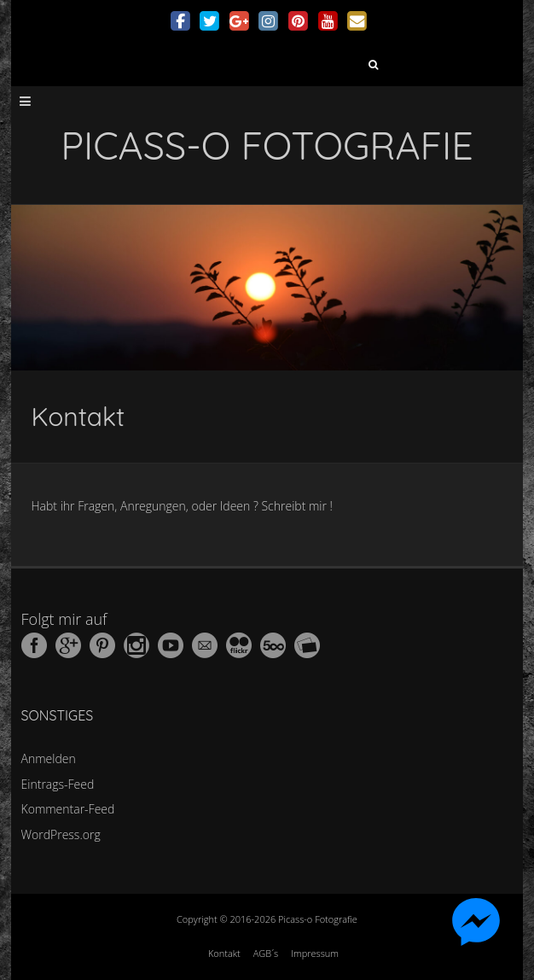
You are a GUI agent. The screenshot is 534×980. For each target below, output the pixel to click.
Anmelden (49, 758)
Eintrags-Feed (58, 784)
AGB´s (266, 953)
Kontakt (224, 953)
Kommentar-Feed (68, 809)
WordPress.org (61, 834)
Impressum (315, 953)
